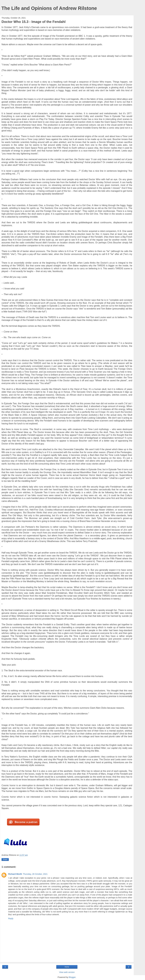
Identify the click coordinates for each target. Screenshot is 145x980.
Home (67, 967)
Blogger (72, 977)
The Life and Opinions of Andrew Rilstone (49, 8)
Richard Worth (15, 874)
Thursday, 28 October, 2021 (35, 874)
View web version (67, 972)
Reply (11, 919)
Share (5, 860)
